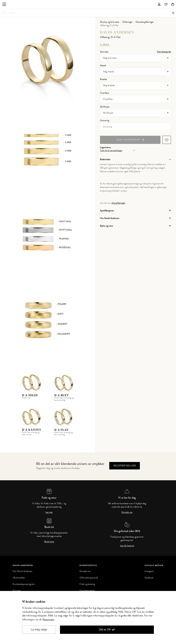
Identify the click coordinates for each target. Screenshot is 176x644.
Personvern (48, 619)
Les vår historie (127, 544)
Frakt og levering (87, 582)
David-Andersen (117, 30)
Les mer (49, 510)
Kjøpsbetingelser (87, 588)
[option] (47, 62)
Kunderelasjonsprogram (24, 582)
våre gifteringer (118, 201)
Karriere (16, 588)
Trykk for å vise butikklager (111, 148)
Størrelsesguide (164, 49)
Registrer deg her (125, 463)
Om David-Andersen (22, 569)
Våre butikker (19, 576)
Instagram (149, 569)
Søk (173, 13)
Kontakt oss (127, 510)
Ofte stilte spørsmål (89, 576)
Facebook (149, 576)
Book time (49, 539)
